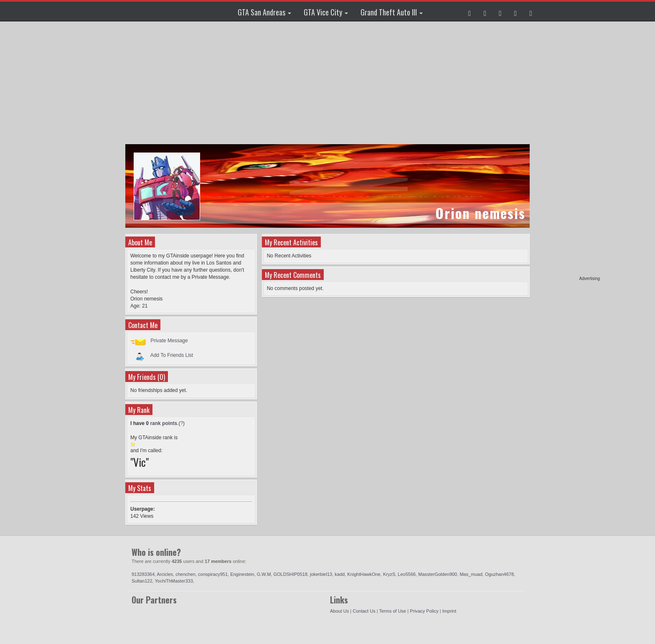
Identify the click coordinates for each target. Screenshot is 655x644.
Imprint (449, 611)
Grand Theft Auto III (392, 12)
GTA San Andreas (264, 12)
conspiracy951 (213, 574)
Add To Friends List (172, 355)
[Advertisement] (568, 150)
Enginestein (242, 574)
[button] (470, 11)
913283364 (143, 574)
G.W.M (264, 574)
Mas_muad (471, 574)
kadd (340, 574)
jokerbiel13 (321, 574)
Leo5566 (407, 574)
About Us (339, 611)
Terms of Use (392, 611)
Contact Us (364, 611)
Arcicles (165, 574)
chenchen (185, 574)
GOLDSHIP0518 (290, 574)
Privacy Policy (424, 611)
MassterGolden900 (438, 574)
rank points (164, 423)
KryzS (389, 574)
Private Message (169, 341)
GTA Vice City (326, 12)
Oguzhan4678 (499, 574)
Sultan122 (142, 581)
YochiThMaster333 (174, 581)
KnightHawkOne (364, 574)
